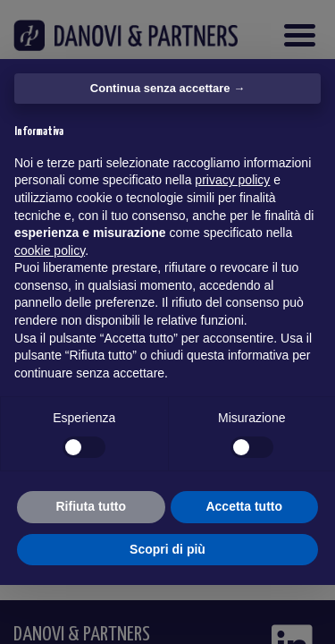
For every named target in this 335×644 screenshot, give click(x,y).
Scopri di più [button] (167, 549)
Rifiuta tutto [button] (91, 506)
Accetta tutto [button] (244, 506)
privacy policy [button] (232, 180)
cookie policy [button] (50, 250)
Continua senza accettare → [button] (167, 88)
